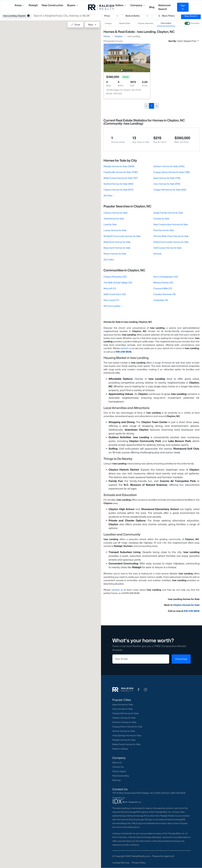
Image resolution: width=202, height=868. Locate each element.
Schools (157, 254)
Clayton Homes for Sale (116, 213)
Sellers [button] (121, 5)
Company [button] (138, 5)
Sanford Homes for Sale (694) (119, 184)
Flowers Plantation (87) (115, 277)
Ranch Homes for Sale (115, 254)
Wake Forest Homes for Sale (126, 744)
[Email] (141, 659)
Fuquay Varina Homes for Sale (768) (172, 172)
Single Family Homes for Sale (168, 213)
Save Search (191, 16)
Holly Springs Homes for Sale (127, 735)
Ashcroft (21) (110, 288)
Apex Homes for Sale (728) (167, 178)
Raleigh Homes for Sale (124, 740)
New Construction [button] (52, 5)
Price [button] (112, 16)
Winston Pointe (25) (163, 283)
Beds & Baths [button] (137, 16)
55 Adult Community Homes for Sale (122, 236)
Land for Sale (110, 224)
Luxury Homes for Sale (115, 230)
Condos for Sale (161, 219)
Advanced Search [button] (164, 7)
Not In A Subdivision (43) (166, 277)
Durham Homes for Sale (124, 722)
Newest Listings (120, 749)
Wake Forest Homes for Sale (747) (121, 178)
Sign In (183, 7)
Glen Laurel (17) (111, 300)
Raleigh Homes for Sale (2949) (119, 166)
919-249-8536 (124, 352)
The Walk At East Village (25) (118, 283)
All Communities (113, 306)
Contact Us (118, 767)
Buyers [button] (73, 5)
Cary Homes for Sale (122, 709)
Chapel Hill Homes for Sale (125, 713)
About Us (117, 762)
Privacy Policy (139, 863)
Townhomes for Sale (114, 219)
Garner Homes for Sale (124, 731)
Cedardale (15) (161, 300)
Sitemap (117, 780)
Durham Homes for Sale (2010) (169, 166)
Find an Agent (119, 771)
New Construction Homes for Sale (171, 224)
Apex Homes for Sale (123, 705)
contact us (126, 348)
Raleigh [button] (33, 5)
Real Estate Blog (121, 776)
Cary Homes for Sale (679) (167, 184)
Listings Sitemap (121, 863)
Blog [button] (152, 7)
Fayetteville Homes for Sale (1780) (121, 172)
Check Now (181, 659)
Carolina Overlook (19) (165, 294)
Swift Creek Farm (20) (115, 294)
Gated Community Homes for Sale (171, 242)
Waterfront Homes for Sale (117, 242)
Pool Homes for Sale (164, 230)
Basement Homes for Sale (117, 248)
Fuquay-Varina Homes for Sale (127, 727)
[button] (28, 16)
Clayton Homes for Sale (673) (118, 190)
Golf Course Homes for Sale (167, 248)
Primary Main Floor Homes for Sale (171, 236)
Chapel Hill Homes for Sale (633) (170, 190)
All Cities (109, 195)
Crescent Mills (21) (163, 288)
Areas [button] (20, 5)
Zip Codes (109, 259)
